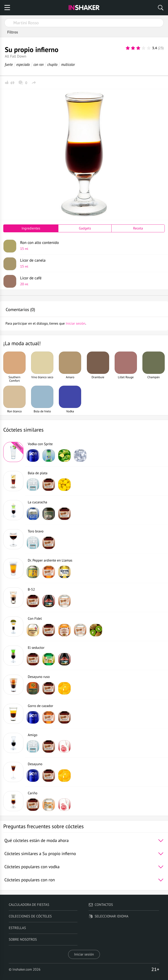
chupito (52, 64)
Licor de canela (91, 263)
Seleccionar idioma (108, 916)
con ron (38, 64)
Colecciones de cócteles (30, 916)
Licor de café (91, 281)
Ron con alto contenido (91, 245)
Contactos (101, 905)
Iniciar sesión (84, 954)
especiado (23, 64)
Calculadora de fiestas (29, 905)
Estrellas (17, 928)
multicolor (68, 64)
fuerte (9, 64)
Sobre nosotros (23, 940)
